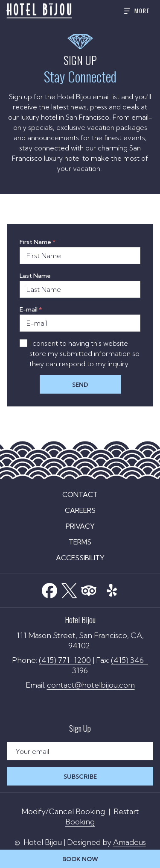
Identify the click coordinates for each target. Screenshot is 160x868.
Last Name (35, 276)
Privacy (80, 526)
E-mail (31, 309)
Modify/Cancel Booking (63, 811)
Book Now (80, 859)
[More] (134, 11)
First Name (38, 242)
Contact (80, 494)
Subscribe (80, 777)
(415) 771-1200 (65, 660)
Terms (80, 542)
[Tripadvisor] (89, 589)
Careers (80, 510)
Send (80, 385)
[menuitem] (80, 494)
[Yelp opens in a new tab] (112, 588)
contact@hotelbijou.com (91, 685)
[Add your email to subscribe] (80, 751)
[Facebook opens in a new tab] (49, 589)
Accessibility (80, 558)
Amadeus (129, 842)
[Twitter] (69, 589)
